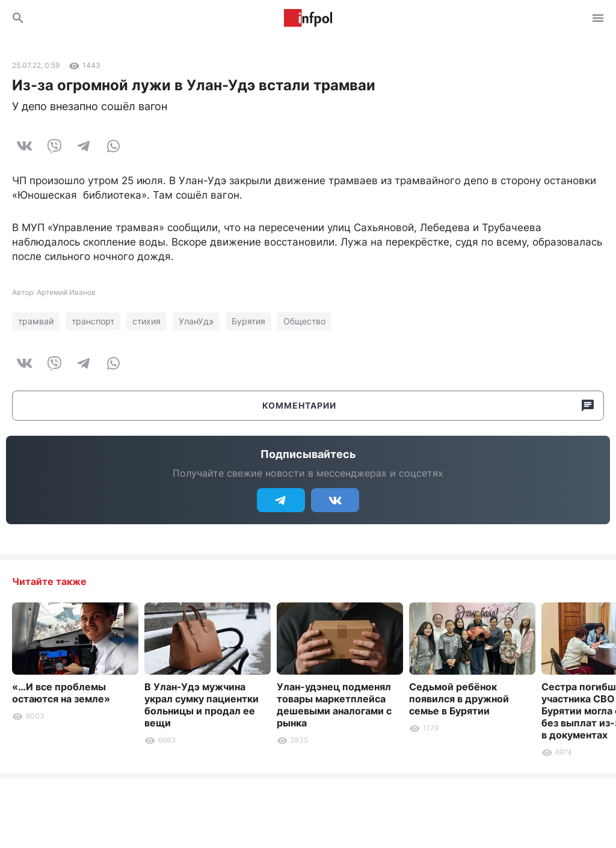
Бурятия (248, 321)
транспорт (93, 321)
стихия (146, 321)
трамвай (36, 321)
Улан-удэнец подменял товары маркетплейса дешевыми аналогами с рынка (334, 705)
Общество (304, 321)
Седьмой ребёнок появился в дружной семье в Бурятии (459, 699)
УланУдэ (196, 321)
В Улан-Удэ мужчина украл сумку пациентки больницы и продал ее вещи (202, 705)
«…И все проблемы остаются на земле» (61, 693)
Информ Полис (308, 18)
